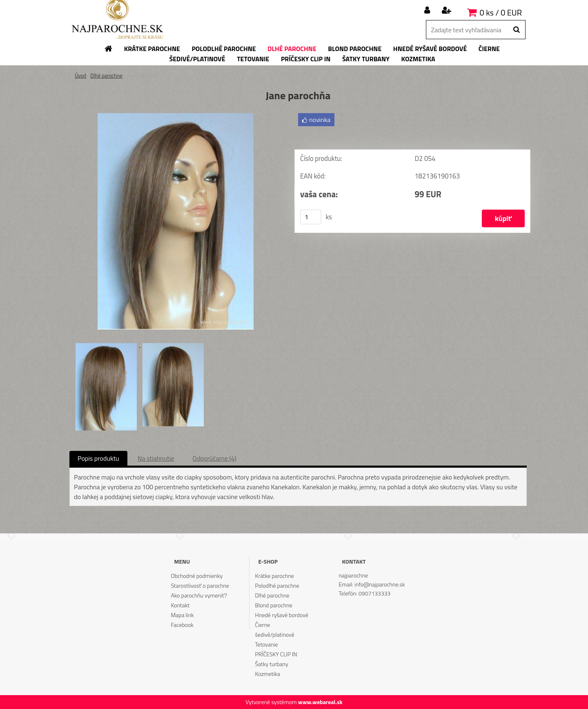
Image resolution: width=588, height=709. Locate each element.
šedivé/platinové (275, 634)
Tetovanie (267, 644)
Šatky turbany (272, 664)
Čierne (263, 625)
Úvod (80, 76)
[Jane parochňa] (176, 116)
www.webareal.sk (320, 702)
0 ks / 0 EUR (501, 12)
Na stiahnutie (156, 458)
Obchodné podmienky (197, 576)
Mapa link (182, 615)
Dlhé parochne (106, 76)
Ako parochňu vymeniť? (199, 595)
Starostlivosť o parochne (200, 585)
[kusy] (311, 217)
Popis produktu (98, 458)
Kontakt (180, 605)
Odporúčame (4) (215, 458)
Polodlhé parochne (277, 585)
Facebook (182, 625)
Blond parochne (274, 605)
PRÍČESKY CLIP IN (276, 654)
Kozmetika (268, 674)
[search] (516, 30)
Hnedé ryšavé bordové (282, 615)
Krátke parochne (275, 576)
